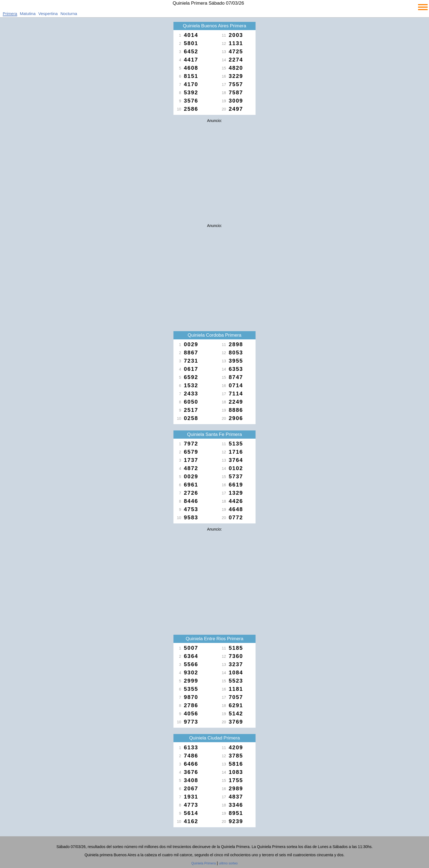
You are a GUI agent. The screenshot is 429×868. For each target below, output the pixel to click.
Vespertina (48, 14)
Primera (10, 14)
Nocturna (69, 14)
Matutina (28, 14)
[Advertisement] (215, 164)
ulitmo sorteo (228, 863)
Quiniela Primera (203, 863)
